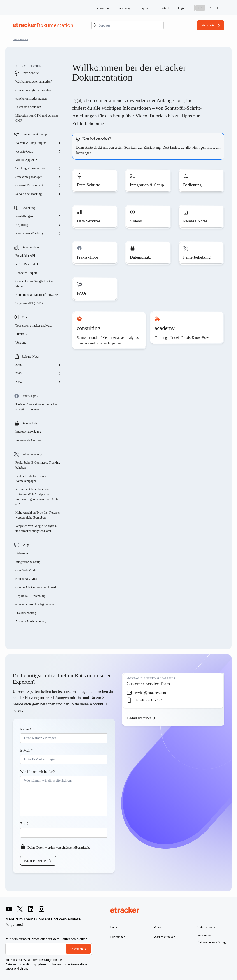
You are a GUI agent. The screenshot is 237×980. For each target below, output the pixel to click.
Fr (219, 8)
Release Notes (31, 357)
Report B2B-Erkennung (30, 596)
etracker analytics (26, 579)
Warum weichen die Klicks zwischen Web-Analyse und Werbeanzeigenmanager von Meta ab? (37, 497)
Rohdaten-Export (26, 273)
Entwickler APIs (26, 256)
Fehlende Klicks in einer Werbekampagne (31, 479)
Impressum (204, 935)
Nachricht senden (36, 861)
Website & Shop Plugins (38, 143)
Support (145, 8)
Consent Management (38, 185)
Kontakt (164, 8)
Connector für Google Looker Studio (34, 284)
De (200, 8)
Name (26, 729)
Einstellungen (38, 216)
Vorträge (21, 343)
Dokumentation (21, 39)
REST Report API (27, 264)
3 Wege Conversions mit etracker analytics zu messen (36, 407)
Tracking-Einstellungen (38, 169)
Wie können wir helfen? (37, 772)
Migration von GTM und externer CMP (37, 118)
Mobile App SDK (27, 160)
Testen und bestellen (28, 107)
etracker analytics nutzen (31, 99)
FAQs (25, 545)
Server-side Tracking (38, 194)
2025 (38, 374)
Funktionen (118, 937)
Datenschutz (29, 423)
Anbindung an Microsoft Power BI (37, 295)
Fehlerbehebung (32, 454)
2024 (38, 382)
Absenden (76, 949)
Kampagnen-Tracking (38, 233)
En (210, 8)
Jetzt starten (208, 25)
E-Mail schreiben (139, 718)
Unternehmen (206, 927)
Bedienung (29, 208)
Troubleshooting (26, 613)
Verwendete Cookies (28, 440)
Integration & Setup (34, 134)
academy (125, 8)
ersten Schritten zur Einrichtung (138, 147)
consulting (104, 8)
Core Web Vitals (26, 570)
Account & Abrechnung (30, 621)
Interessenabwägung (28, 432)
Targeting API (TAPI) (29, 303)
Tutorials (21, 334)
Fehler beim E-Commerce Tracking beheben (38, 465)
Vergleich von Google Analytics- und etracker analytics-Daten (36, 528)
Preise (114, 927)
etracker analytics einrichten (33, 90)
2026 (38, 365)
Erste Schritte (30, 73)
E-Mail (27, 750)
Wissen (158, 927)
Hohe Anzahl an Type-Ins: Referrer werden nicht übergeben (38, 515)
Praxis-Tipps (30, 396)
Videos (26, 317)
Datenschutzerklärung (21, 964)
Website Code (38, 151)
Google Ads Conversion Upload (36, 587)
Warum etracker (164, 937)
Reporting (38, 225)
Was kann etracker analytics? (34, 82)
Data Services (30, 247)
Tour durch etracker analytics (34, 326)
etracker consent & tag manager (35, 604)
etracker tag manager (38, 177)
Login (182, 8)
